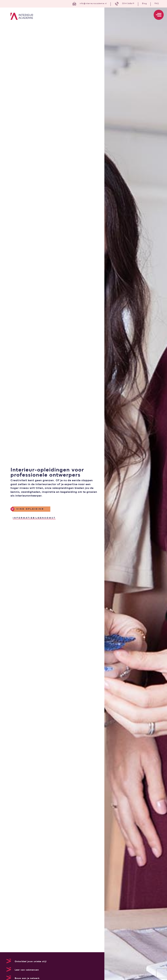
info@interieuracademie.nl (93, 4)
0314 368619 (128, 4)
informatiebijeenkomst (34, 518)
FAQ (157, 4)
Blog (144, 4)
